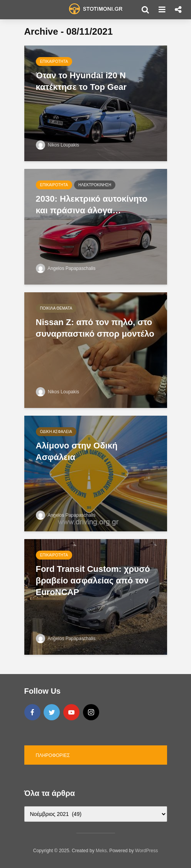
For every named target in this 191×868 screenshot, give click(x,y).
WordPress (146, 851)
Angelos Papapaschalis (66, 268)
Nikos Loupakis (58, 145)
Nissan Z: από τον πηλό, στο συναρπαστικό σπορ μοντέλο (95, 328)
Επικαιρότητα (54, 62)
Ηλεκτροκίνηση (95, 185)
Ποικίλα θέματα (56, 308)
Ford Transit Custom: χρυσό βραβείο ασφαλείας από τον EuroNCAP (93, 581)
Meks (101, 851)
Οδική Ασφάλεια (56, 432)
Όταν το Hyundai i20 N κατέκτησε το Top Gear (81, 81)
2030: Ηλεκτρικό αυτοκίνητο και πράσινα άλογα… (92, 205)
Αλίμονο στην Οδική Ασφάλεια (77, 451)
